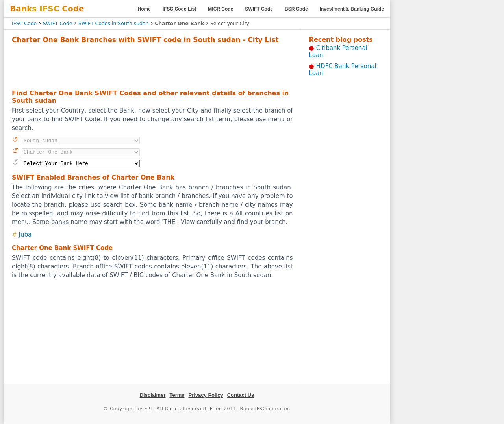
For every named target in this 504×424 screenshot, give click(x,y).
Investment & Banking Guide (352, 9)
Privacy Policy (206, 395)
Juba (25, 235)
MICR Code (220, 9)
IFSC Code (24, 23)
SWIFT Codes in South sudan (114, 23)
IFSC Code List (179, 9)
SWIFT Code (259, 9)
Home (144, 9)
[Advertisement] (152, 65)
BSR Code (296, 9)
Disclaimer (153, 395)
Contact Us (241, 395)
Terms (177, 395)
